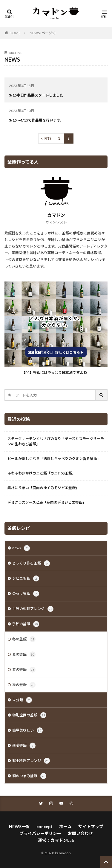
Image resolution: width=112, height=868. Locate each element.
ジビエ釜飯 (26, 578)
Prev (48, 138)
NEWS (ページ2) (43, 33)
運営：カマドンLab (56, 840)
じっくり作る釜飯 (31, 563)
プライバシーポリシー (40, 833)
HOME (15, 33)
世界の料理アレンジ (33, 609)
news (21, 548)
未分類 (22, 700)
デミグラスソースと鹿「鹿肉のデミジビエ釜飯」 (47, 502)
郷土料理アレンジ (31, 761)
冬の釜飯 (24, 639)
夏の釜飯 (24, 654)
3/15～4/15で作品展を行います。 (36, 120)
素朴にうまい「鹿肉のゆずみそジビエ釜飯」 (43, 488)
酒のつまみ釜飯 (29, 776)
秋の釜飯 (24, 685)
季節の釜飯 (26, 624)
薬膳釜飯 (24, 746)
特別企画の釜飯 (29, 715)
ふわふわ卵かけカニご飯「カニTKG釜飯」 (42, 473)
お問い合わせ (80, 833)
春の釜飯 (24, 670)
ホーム (65, 826)
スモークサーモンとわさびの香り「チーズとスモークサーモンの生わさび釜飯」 (56, 441)
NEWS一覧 (19, 826)
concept (45, 826)
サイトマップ (91, 826)
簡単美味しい (27, 730)
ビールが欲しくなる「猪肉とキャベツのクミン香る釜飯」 (54, 459)
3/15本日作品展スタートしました (36, 95)
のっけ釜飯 (26, 594)
